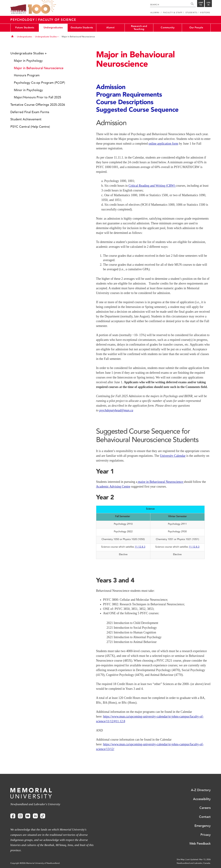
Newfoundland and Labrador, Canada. (194, 863)
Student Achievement (26, 119)
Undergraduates (53, 28)
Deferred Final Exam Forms (30, 112)
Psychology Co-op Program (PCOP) (39, 83)
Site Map (181, 859)
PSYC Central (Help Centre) (30, 127)
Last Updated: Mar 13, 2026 (198, 859)
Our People (196, 28)
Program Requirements (129, 94)
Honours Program (27, 75)
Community (168, 28)
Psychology (23, 20)
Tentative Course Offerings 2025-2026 (38, 105)
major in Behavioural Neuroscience (160, 482)
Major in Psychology (28, 61)
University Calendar (173, 456)
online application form (163, 144)
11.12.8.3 (140, 547)
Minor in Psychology (28, 90)
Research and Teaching (139, 28)
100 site (42, 7)
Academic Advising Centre (113, 487)
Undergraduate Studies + (47, 37)
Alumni (110, 28)
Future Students (25, 28)
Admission (111, 87)
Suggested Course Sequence (137, 109)
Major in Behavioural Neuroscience (39, 68)
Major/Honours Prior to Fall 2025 (38, 97)
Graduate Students (82, 28)
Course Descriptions (125, 102)
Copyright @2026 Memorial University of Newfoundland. (35, 863)
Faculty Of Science (57, 20)
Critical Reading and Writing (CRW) (152, 186)
